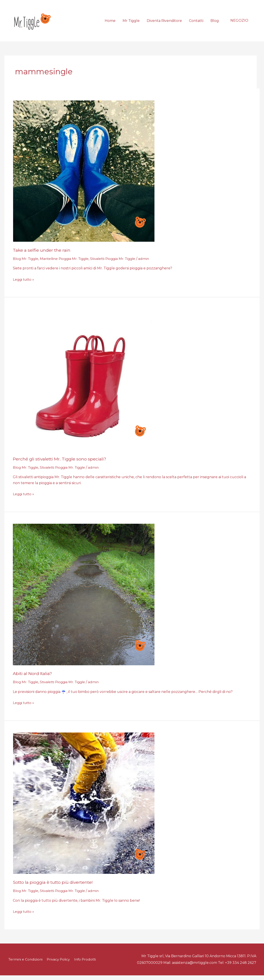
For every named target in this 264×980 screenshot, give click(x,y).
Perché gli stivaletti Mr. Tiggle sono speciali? (61, 464)
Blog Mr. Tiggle (26, 263)
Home (110, 23)
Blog (215, 23)
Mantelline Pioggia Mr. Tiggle (67, 263)
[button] (239, 23)
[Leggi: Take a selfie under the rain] (84, 175)
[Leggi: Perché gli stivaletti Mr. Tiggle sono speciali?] (84, 384)
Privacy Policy (60, 964)
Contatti (196, 23)
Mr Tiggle (131, 23)
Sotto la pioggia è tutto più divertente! (55, 887)
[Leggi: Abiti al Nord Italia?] (84, 599)
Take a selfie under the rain (42, 255)
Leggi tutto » (24, 284)
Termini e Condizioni (25, 964)
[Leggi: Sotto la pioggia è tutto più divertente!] (84, 808)
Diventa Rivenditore (164, 23)
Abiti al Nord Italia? (33, 678)
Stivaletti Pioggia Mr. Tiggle (119, 263)
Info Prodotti (88, 964)
